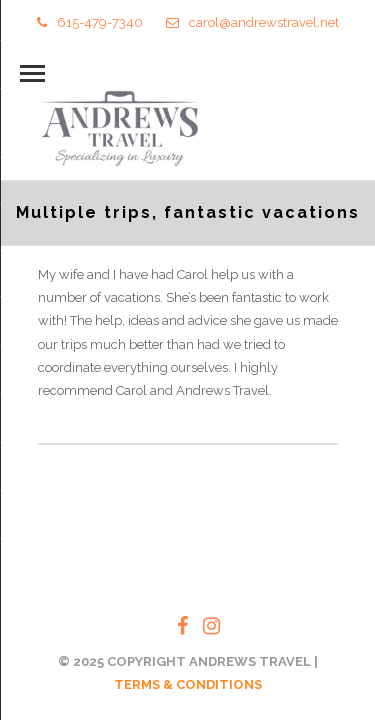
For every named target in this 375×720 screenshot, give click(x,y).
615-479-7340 (90, 22)
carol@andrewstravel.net (252, 22)
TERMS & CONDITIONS (188, 684)
